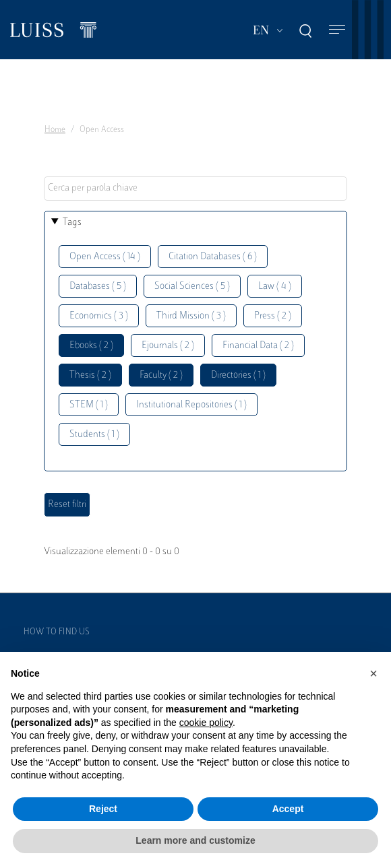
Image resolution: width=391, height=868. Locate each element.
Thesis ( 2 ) (90, 375)
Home (55, 130)
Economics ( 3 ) (99, 316)
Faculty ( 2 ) (161, 375)
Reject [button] (103, 809)
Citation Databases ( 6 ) (213, 257)
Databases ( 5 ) (98, 287)
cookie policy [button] (206, 723)
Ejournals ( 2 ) (168, 346)
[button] (373, 673)
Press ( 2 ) (273, 316)
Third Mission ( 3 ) (191, 316)
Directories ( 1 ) (238, 375)
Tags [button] (72, 223)
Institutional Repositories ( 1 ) (191, 405)
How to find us (57, 632)
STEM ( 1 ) (89, 405)
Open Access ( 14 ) (105, 257)
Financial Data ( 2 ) (258, 346)
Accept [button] (288, 809)
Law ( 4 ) (275, 287)
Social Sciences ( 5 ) (192, 287)
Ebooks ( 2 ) (91, 346)
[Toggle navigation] (337, 30)
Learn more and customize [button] (195, 840)
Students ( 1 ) (94, 435)
